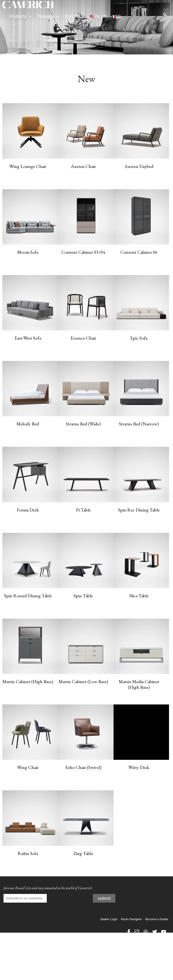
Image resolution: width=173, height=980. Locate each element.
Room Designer (131, 919)
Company (48, 16)
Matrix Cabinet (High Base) (28, 681)
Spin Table (83, 596)
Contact (75, 16)
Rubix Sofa (28, 853)
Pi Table (83, 510)
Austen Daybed (139, 166)
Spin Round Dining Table (28, 596)
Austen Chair (83, 166)
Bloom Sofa (28, 252)
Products (21, 16)
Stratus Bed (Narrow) (139, 424)
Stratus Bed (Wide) (83, 424)
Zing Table (83, 853)
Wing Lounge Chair (28, 166)
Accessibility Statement (155, 948)
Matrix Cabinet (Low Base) (83, 681)
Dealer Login (109, 919)
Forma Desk (28, 510)
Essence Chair (83, 338)
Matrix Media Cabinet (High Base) (139, 684)
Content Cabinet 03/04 (83, 252)
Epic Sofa (139, 338)
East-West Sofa (28, 338)
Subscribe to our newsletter (48, 898)
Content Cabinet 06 (139, 252)
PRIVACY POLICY (157, 944)
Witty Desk (139, 767)
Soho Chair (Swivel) (83, 767)
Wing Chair (28, 767)
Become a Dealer (157, 919)
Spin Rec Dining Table (139, 510)
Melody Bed (28, 424)
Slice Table (139, 596)
